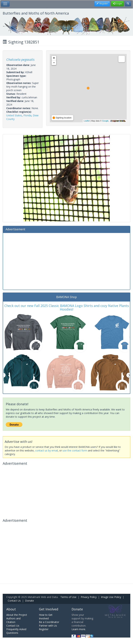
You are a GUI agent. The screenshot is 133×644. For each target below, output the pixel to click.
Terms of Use (68, 597)
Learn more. (79, 629)
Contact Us (14, 601)
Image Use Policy (111, 597)
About (11, 609)
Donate (29, 601)
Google (105, 121)
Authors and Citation (13, 620)
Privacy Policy (89, 597)
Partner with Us (48, 626)
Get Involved (49, 609)
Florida (27, 115)
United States (14, 115)
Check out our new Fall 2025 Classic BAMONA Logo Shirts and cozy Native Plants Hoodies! (67, 307)
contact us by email (46, 450)
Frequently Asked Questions (16, 631)
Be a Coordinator (49, 622)
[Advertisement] (66, 261)
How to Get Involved (46, 617)
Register (44, 629)
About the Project (17, 615)
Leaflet (87, 121)
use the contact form (75, 450)
